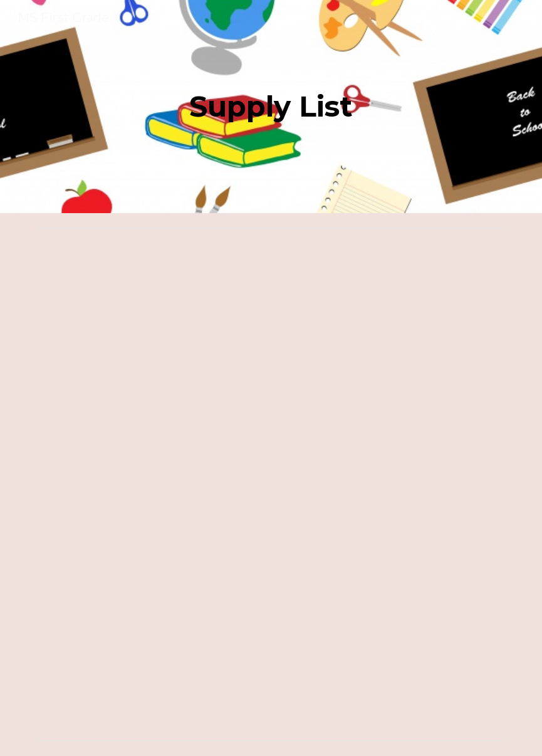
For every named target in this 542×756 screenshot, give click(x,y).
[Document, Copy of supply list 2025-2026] (271, 485)
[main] (271, 107)
